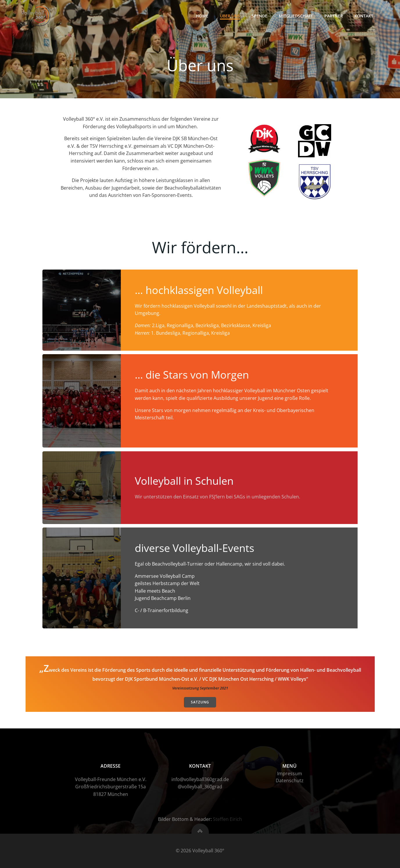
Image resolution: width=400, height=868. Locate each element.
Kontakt (364, 16)
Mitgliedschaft (296, 16)
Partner (334, 16)
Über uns (230, 16)
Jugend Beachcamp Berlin (163, 598)
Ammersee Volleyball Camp (165, 576)
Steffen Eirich (227, 819)
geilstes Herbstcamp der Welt (167, 583)
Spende (259, 16)
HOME (202, 16)
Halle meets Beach (155, 591)
